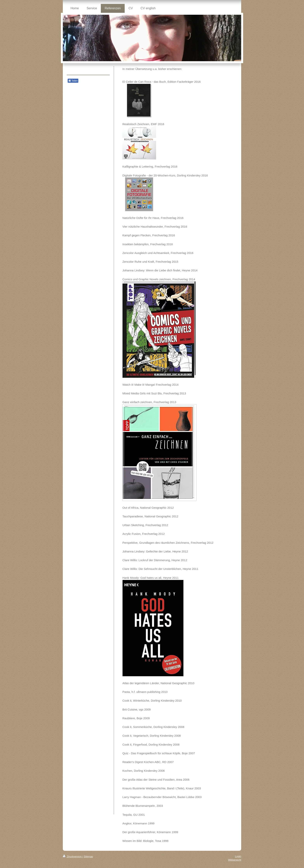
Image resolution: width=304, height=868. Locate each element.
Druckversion (73, 856)
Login (238, 856)
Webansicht (235, 860)
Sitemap (88, 856)
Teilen (73, 81)
